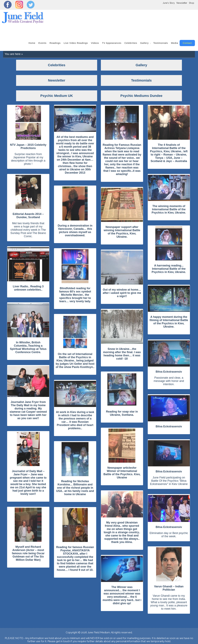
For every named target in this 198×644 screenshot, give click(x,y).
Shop (192, 3)
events (42, 32)
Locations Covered (99, 636)
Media (174, 32)
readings (55, 32)
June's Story (169, 3)
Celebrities (131, 32)
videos (95, 32)
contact (187, 32)
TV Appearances (112, 32)
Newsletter (182, 3)
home (32, 32)
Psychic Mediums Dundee (100, 639)
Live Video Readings (76, 32)
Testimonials (161, 32)
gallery (144, 32)
